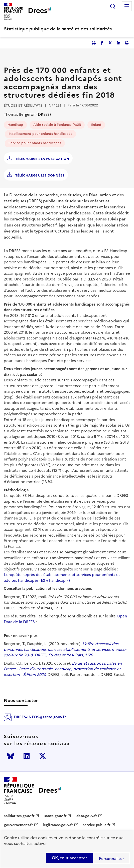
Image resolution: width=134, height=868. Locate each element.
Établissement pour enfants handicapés (40, 134)
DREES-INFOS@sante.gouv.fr (40, 717)
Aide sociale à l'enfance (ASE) (57, 125)
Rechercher (113, 6)
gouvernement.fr (19, 825)
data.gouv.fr (87, 816)
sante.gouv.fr (55, 816)
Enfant (96, 125)
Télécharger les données (39, 175)
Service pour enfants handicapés (35, 143)
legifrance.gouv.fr (58, 825)
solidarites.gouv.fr (19, 816)
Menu (127, 6)
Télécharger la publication (42, 159)
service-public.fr (97, 825)
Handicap (15, 125)
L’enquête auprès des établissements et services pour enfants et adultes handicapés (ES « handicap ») (62, 577)
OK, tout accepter (69, 858)
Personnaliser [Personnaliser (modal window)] (111, 858)
